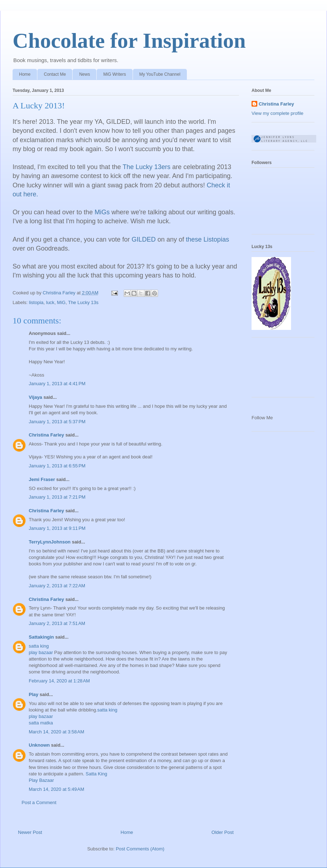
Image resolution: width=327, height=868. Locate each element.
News (84, 74)
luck (50, 302)
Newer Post (30, 832)
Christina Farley (46, 435)
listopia (36, 302)
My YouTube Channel (160, 74)
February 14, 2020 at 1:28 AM (59, 681)
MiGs (102, 212)
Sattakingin (41, 637)
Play (34, 694)
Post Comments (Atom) (140, 849)
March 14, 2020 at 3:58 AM (56, 732)
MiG (61, 302)
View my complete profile (277, 113)
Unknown (39, 745)
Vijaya (35, 397)
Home (25, 74)
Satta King (96, 774)
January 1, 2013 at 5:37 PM (57, 422)
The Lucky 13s (83, 302)
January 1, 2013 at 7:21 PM (57, 497)
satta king (39, 646)
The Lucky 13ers (146, 167)
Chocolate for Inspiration (129, 41)
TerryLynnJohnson (50, 542)
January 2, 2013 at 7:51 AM (57, 623)
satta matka (41, 723)
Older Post (223, 832)
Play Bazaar (41, 780)
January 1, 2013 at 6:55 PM (57, 466)
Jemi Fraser (42, 479)
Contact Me (55, 74)
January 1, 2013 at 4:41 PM (57, 384)
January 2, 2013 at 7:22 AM (57, 586)
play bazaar (41, 652)
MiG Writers (114, 74)
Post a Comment (39, 802)
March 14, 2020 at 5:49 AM (56, 789)
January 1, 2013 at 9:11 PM (57, 528)
